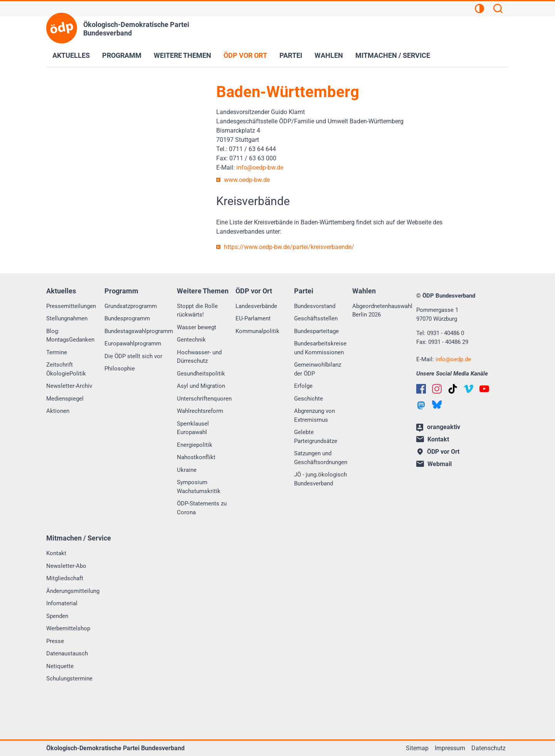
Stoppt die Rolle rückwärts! (197, 311)
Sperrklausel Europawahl (193, 428)
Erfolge (303, 386)
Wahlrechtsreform (200, 411)
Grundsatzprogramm (131, 306)
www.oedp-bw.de (247, 180)
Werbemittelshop (68, 628)
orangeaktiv (438, 428)
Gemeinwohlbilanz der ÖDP (318, 369)
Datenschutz (489, 748)
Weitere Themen (182, 55)
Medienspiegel (65, 399)
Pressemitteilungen (71, 306)
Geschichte (309, 399)
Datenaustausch (67, 653)
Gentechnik (191, 340)
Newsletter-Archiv (69, 386)
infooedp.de (453, 359)
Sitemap (417, 748)
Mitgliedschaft (65, 578)
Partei (291, 55)
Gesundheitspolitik (201, 374)
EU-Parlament (253, 318)
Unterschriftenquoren (204, 399)
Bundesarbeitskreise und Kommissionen (320, 348)
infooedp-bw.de (260, 168)
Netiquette (60, 666)
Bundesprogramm (127, 318)
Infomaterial (62, 603)
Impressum (450, 748)
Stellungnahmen (67, 318)
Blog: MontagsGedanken (70, 336)
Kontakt (56, 553)
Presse (55, 641)
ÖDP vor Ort (245, 55)
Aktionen (58, 411)
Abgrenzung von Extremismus (314, 415)
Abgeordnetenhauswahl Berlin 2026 (382, 311)
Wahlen (329, 55)
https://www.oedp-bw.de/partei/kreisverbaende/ (289, 247)
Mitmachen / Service (393, 55)
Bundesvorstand (315, 306)
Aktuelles (71, 55)
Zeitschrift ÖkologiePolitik (66, 369)
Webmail (434, 464)
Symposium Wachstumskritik (199, 487)
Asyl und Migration (201, 386)
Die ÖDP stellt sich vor (133, 356)
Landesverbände (256, 306)
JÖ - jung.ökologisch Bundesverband (320, 479)
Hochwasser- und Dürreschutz (199, 357)
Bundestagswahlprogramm (139, 331)
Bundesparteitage (316, 331)
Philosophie (120, 369)
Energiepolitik (195, 445)
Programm (122, 55)
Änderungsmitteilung (73, 591)
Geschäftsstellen (316, 318)
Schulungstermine (69, 679)
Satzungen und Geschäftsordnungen (321, 458)
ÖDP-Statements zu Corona (202, 508)
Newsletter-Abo (66, 566)
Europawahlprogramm (133, 343)
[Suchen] (498, 10)
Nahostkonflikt (196, 457)
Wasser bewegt (197, 327)
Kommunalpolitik (257, 331)
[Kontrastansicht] (479, 10)
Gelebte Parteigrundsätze (316, 437)
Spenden (57, 616)
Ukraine (187, 470)
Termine (57, 352)
